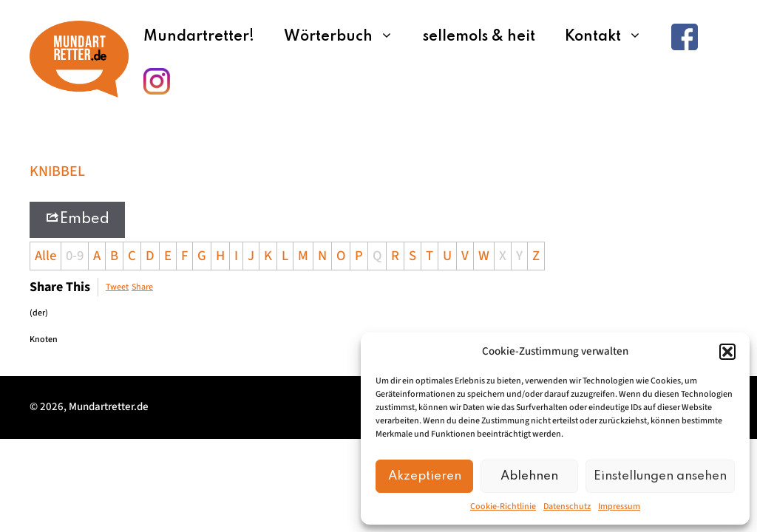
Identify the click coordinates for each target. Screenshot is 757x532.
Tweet (117, 287)
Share (142, 287)
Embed (77, 218)
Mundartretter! (199, 37)
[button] (727, 352)
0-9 (75, 256)
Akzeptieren (425, 476)
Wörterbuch (346, 37)
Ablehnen (529, 476)
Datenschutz (567, 507)
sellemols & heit (479, 37)
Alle (45, 256)
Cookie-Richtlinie (503, 507)
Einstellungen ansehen (660, 476)
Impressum (619, 507)
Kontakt (611, 37)
